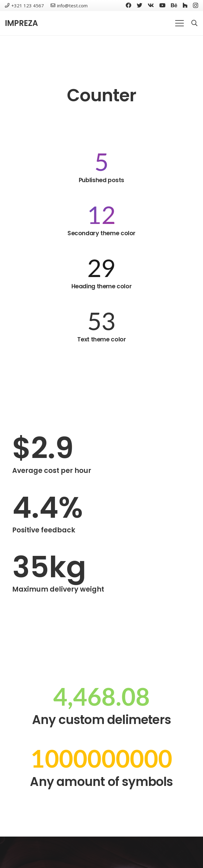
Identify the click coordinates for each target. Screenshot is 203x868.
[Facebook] (129, 5)
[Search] (194, 23)
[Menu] (179, 23)
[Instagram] (196, 5)
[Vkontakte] (151, 5)
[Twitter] (140, 5)
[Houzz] (185, 5)
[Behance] (174, 5)
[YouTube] (162, 5)
